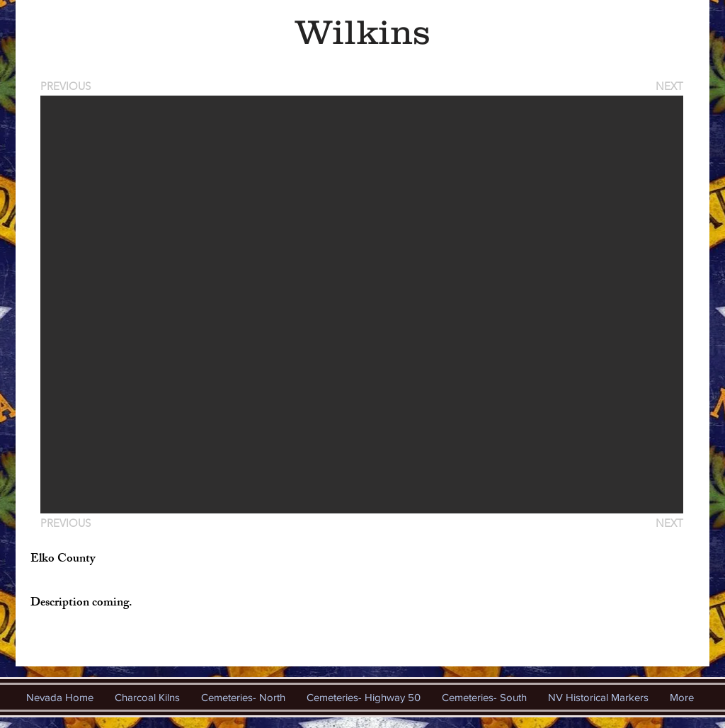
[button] (362, 305)
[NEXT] (668, 86)
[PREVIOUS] (68, 86)
